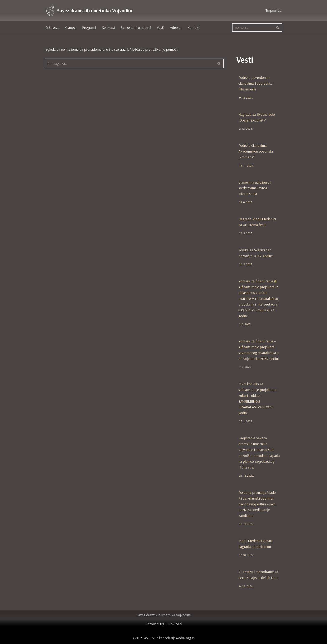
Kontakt (194, 27)
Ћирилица (273, 10)
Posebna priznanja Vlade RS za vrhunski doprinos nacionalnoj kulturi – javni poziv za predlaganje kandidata (257, 496)
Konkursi (108, 27)
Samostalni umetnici (136, 27)
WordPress (76, 639)
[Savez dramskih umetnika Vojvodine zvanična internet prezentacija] (89, 10)
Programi (89, 27)
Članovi (71, 27)
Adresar (176, 27)
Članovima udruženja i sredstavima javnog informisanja (255, 186)
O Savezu (52, 27)
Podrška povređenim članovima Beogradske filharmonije (255, 83)
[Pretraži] (253, 28)
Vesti (160, 27)
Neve (49, 639)
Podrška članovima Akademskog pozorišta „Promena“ (256, 150)
